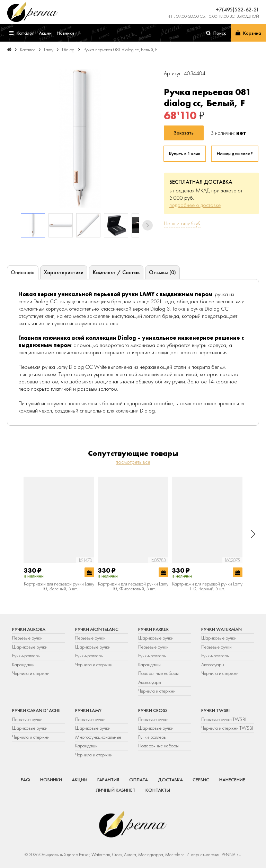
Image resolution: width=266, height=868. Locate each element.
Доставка (170, 780)
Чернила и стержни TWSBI (227, 728)
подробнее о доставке (195, 205)
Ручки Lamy (88, 710)
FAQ (25, 780)
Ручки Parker (153, 629)
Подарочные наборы (158, 673)
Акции (79, 780)
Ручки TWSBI (215, 710)
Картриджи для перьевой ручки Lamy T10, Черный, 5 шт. (207, 586)
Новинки (51, 780)
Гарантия (108, 780)
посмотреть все (133, 462)
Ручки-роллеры (26, 656)
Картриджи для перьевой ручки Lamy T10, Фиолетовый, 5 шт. (133, 586)
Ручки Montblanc (97, 629)
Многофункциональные (99, 737)
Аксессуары (150, 682)
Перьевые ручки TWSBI (224, 719)
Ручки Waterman (221, 629)
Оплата (139, 780)
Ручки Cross (153, 710)
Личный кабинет (116, 790)
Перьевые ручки (27, 638)
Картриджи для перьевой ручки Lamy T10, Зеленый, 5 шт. (59, 586)
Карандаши (23, 665)
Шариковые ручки (30, 647)
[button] (148, 225)
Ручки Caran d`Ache (36, 710)
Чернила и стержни (31, 673)
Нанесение (232, 780)
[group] (80, 138)
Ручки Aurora (29, 629)
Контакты (158, 790)
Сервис (201, 780)
